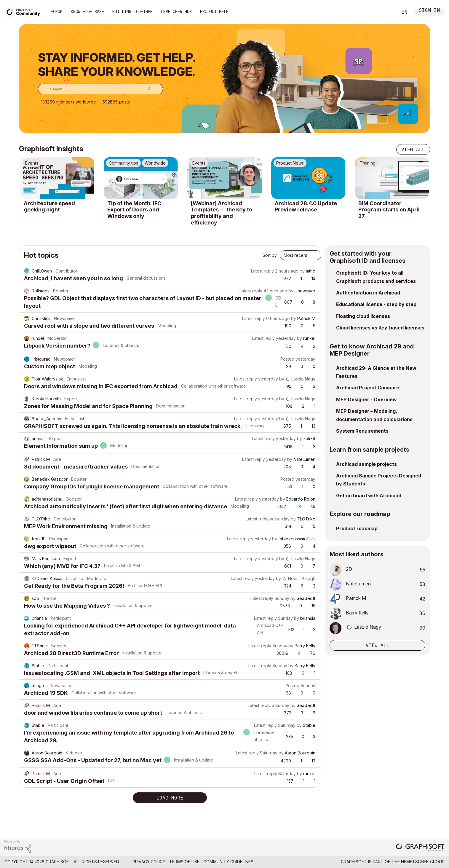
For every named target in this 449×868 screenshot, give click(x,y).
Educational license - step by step (376, 304)
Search (386, 12)
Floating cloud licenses (363, 316)
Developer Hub (176, 12)
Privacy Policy (149, 862)
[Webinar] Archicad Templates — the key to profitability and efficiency (222, 213)
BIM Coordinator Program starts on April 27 (389, 210)
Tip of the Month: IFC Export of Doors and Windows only (134, 210)
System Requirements (362, 431)
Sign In (429, 11)
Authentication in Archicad (368, 293)
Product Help (214, 12)
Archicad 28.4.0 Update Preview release (306, 207)
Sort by (270, 255)
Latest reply (262, 271)
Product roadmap (357, 528)
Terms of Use (184, 862)
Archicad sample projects (366, 464)
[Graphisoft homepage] (420, 848)
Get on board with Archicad (369, 496)
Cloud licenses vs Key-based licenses (380, 328)
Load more (170, 798)
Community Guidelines (228, 862)
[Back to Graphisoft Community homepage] (24, 11)
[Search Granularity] (146, 89)
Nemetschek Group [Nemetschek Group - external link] (423, 862)
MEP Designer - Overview (366, 399)
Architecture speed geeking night (49, 207)
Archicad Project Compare (368, 388)
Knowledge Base (87, 12)
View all (413, 149)
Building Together (132, 12)
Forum (57, 12)
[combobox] (100, 89)
